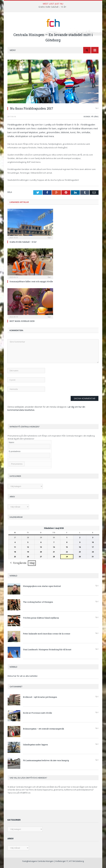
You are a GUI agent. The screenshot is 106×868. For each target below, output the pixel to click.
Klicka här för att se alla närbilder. (23, 676)
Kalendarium (16, 517)
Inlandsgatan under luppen (35, 745)
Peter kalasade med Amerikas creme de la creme (47, 634)
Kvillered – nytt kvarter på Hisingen (40, 697)
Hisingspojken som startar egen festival (42, 586)
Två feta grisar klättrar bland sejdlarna (41, 618)
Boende (87, 117)
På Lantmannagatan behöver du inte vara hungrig (46, 760)
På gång (95, 117)
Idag (32, 563)
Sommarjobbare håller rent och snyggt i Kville (31, 281)
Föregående (18, 563)
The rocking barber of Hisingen (38, 602)
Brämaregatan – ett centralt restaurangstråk (44, 729)
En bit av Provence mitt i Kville (37, 713)
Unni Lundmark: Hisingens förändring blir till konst (47, 649)
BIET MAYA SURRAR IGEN (22, 321)
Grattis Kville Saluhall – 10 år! (52, 7)
